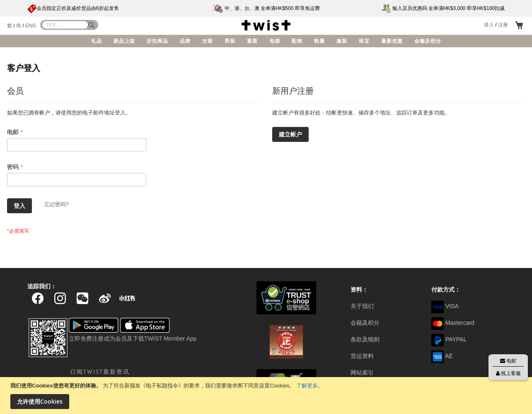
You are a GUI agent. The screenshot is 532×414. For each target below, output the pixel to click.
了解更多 (307, 386)
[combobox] (65, 25)
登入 (489, 25)
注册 (503, 25)
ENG (31, 26)
